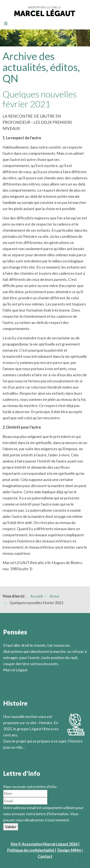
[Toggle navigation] (6, 24)
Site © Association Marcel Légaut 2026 (44, 844)
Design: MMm (69, 850)
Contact (45, 856)
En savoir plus (15, 753)
